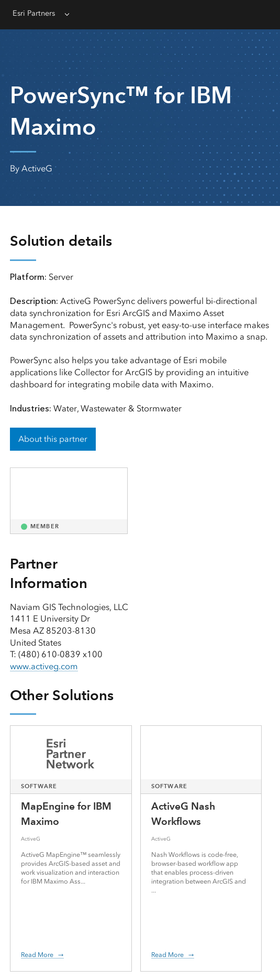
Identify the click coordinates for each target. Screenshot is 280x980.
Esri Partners (34, 13)
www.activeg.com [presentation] (44, 666)
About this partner (53, 439)
